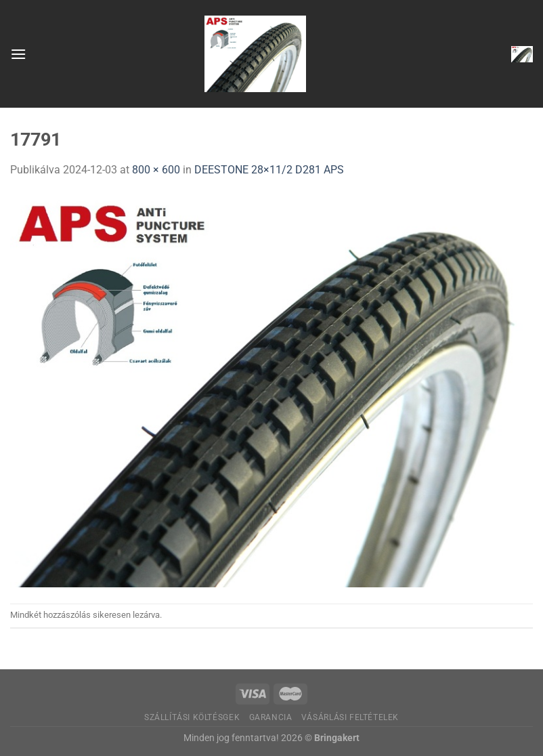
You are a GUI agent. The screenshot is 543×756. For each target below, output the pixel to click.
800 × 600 (156, 170)
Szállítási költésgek (192, 717)
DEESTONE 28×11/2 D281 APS (269, 170)
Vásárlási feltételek (350, 717)
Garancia (271, 717)
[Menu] (18, 54)
